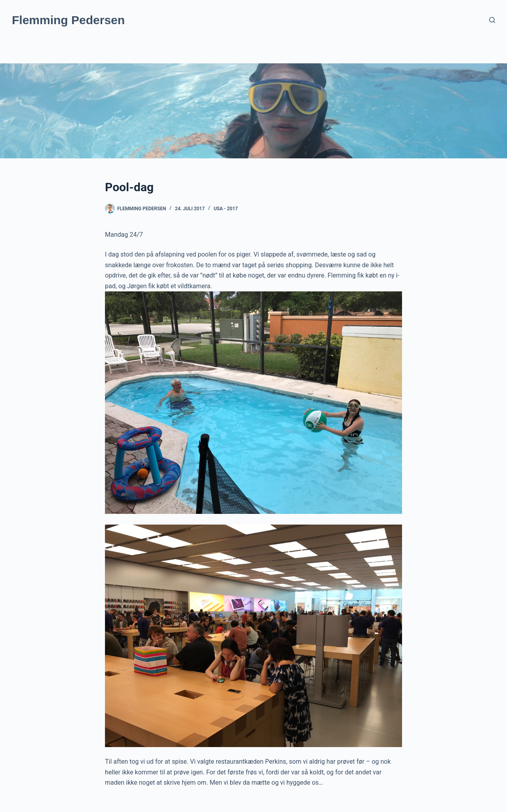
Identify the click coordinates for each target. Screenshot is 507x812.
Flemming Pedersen (68, 20)
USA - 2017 (226, 209)
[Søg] (492, 20)
